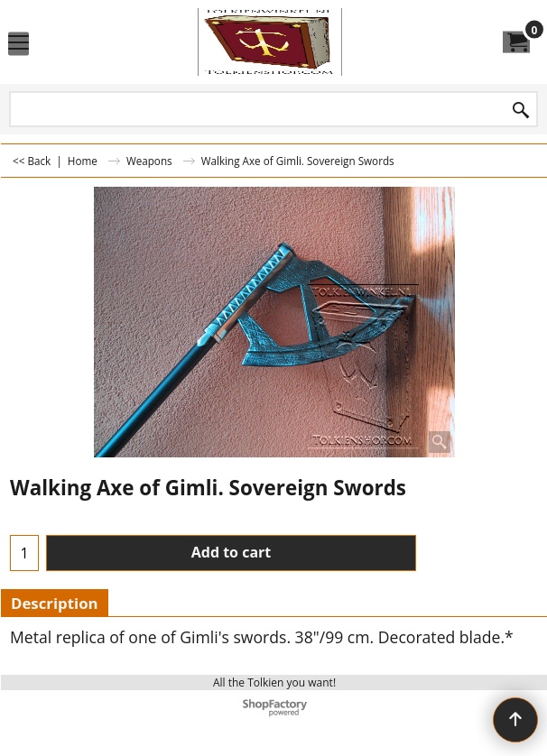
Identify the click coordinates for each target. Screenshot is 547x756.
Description (55, 603)
